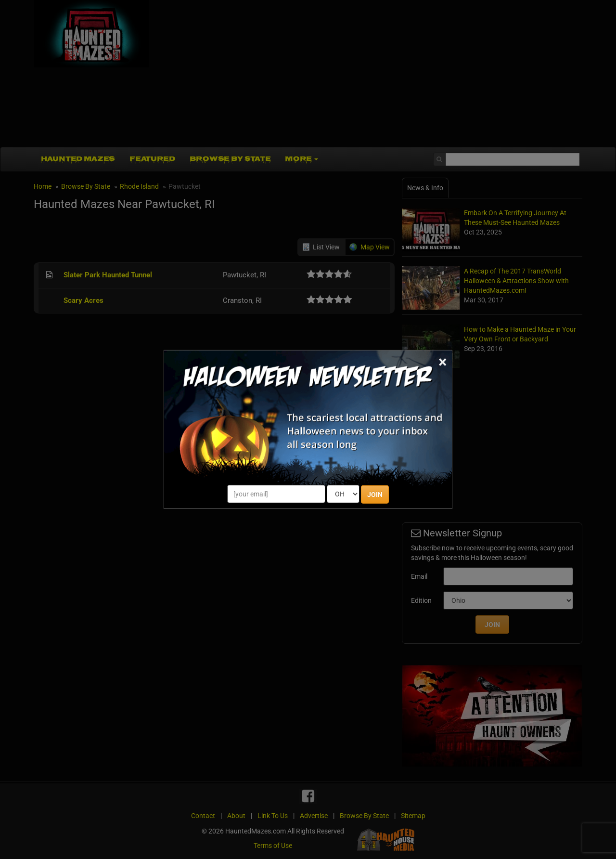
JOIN (375, 495)
